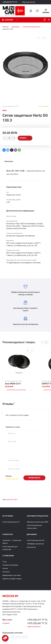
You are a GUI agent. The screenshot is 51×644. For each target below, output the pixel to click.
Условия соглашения (10, 565)
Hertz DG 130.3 (12, 500)
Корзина (46, 11)
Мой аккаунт (49, 20)
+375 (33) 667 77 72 (37, 623)
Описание (25, 161)
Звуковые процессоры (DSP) (38, 522)
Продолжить (34, 478)
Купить (25, 138)
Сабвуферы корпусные (35, 544)
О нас (4, 562)
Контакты (6, 572)
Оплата (5, 568)
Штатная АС (31, 547)
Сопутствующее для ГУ (11, 522)
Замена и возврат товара (12, 579)
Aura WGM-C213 (13, 384)
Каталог (8, 20)
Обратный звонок (28, 2)
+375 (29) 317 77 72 (10, 2)
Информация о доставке (12, 575)
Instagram (6, 623)
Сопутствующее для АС (36, 540)
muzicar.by (10, 596)
